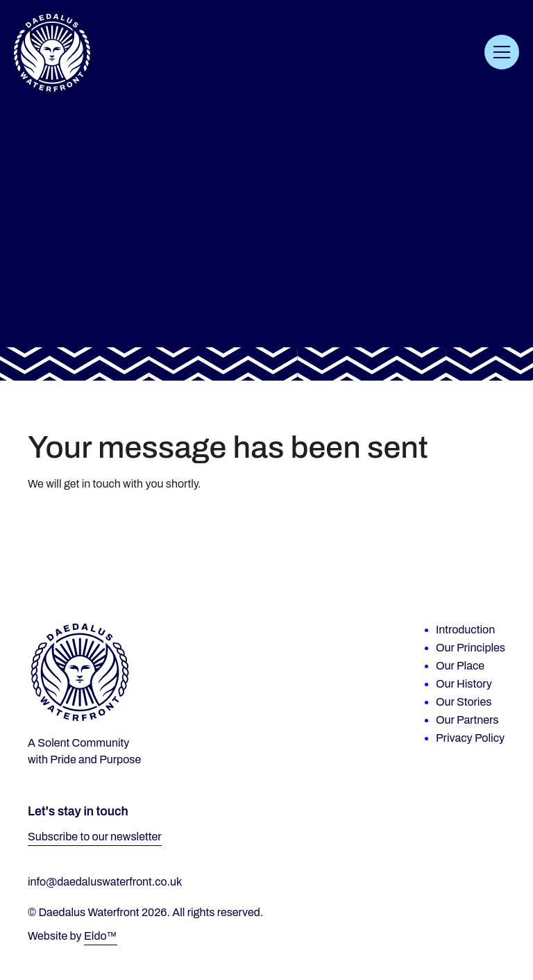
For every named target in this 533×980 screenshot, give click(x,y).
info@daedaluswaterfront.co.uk (105, 882)
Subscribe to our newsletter (95, 837)
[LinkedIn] (477, 813)
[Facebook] (498, 813)
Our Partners (467, 720)
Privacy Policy (470, 738)
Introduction (465, 630)
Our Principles (471, 648)
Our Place (460, 666)
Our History (464, 684)
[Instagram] (488, 813)
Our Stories (464, 702)
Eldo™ (101, 936)
